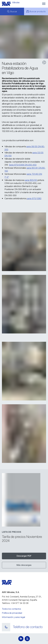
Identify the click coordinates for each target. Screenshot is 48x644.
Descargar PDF (24, 556)
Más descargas (24, 565)
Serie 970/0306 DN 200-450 (23, 165)
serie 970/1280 (34, 198)
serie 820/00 (31, 180)
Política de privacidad (12, 613)
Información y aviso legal (13, 617)
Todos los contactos (11, 609)
